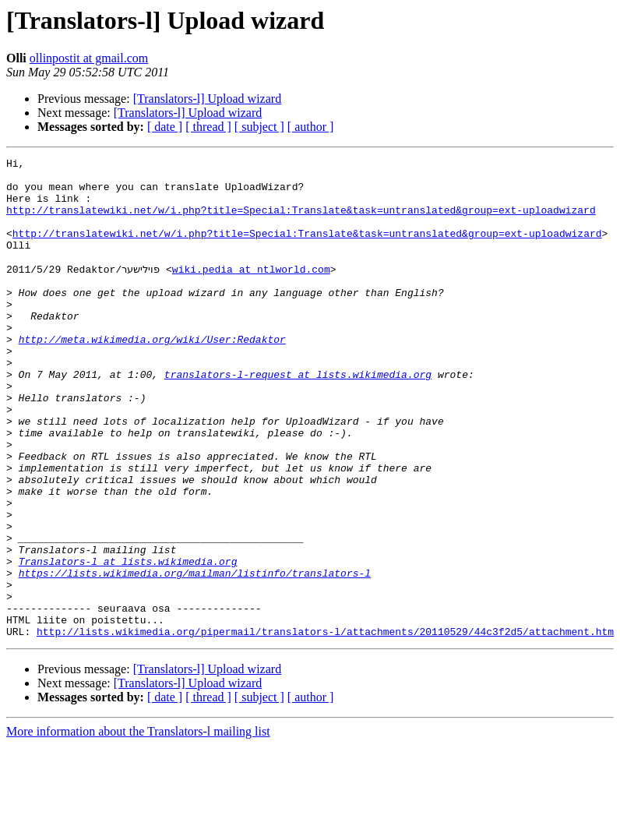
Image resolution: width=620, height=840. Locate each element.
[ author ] (311, 127)
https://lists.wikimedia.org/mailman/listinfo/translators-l (195, 656)
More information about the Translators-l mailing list (138, 826)
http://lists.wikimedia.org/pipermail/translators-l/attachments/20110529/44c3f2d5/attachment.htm (325, 726)
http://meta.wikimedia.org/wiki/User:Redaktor (152, 376)
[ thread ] (208, 127)
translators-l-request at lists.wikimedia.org (298, 418)
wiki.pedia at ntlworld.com (251, 291)
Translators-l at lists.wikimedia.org (128, 642)
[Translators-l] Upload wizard (207, 99)
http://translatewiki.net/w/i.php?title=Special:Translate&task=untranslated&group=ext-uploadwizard (301, 221)
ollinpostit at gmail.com (89, 58)
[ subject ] (259, 127)
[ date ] (165, 127)
